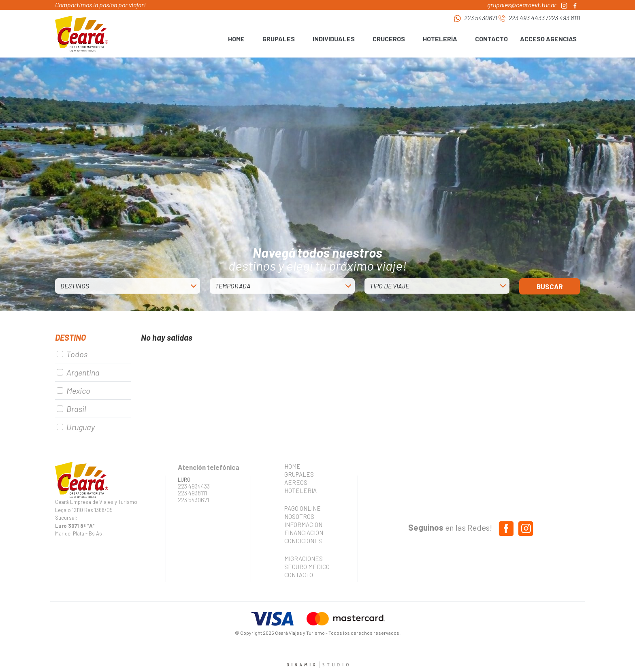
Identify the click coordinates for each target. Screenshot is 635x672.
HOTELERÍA (440, 39)
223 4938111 (192, 493)
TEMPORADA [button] (233, 286)
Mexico (78, 390)
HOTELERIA (300, 491)
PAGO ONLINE (303, 508)
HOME (236, 39)
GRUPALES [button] (279, 39)
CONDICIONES (303, 541)
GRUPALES (299, 474)
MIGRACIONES (304, 559)
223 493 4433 (527, 18)
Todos (77, 354)
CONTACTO (491, 39)
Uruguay (81, 427)
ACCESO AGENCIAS (548, 39)
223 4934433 (194, 486)
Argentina (83, 372)
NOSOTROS (299, 516)
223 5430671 (481, 18)
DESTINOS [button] (75, 286)
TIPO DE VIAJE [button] (389, 286)
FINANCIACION (304, 533)
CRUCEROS (389, 39)
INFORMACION (303, 525)
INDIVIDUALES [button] (334, 39)
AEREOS (296, 482)
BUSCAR (550, 286)
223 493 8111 (564, 18)
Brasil (76, 409)
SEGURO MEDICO (305, 567)
